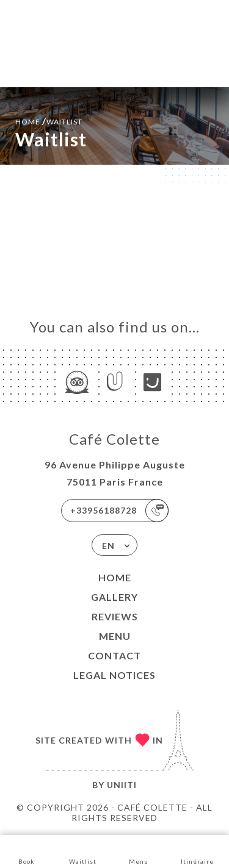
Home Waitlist (49, 120)
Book (27, 851)
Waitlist (83, 851)
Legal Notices (114, 675)
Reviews (115, 616)
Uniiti (122, 785)
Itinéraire (197, 851)
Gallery (114, 597)
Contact (114, 655)
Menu (115, 636)
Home (115, 577)
